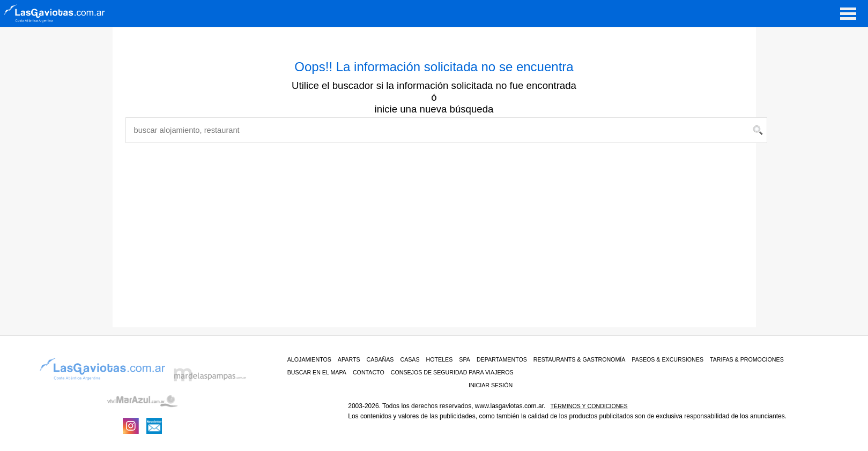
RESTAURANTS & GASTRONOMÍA (580, 359)
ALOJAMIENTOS (309, 359)
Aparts (349, 359)
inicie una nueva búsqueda (434, 109)
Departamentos (502, 359)
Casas (410, 359)
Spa (465, 359)
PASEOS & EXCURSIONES (667, 359)
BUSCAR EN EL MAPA (317, 372)
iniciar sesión (491, 385)
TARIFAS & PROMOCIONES (747, 359)
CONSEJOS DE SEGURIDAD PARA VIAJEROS (452, 372)
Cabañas (380, 359)
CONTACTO (369, 372)
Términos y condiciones (589, 406)
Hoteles (440, 359)
